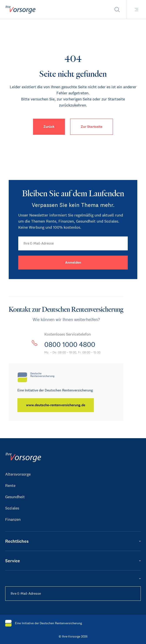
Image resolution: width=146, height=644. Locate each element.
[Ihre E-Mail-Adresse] (73, 243)
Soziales (12, 508)
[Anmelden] (73, 263)
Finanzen (13, 519)
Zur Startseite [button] (92, 127)
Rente (10, 486)
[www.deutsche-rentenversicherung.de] (56, 405)
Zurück (49, 127)
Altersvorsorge (18, 474)
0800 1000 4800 (70, 344)
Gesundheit (15, 497)
